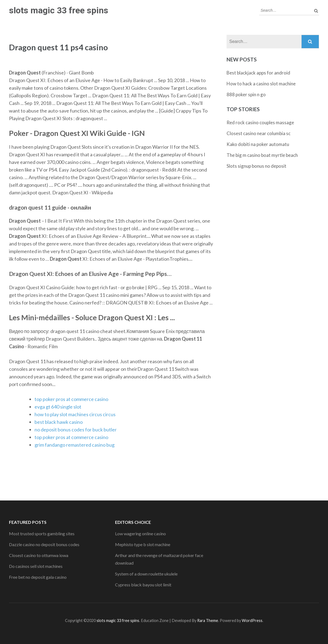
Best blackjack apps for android (258, 73)
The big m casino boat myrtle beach (262, 155)
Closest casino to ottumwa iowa (39, 555)
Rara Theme (208, 620)
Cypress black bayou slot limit (143, 585)
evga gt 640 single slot (58, 407)
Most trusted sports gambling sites (42, 533)
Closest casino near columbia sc (259, 133)
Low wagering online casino (140, 533)
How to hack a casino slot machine (261, 84)
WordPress (252, 620)
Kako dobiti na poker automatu (258, 144)
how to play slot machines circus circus (75, 414)
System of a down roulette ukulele (146, 574)
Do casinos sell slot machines (36, 566)
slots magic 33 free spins (59, 10)
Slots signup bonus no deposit (256, 166)
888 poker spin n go (246, 94)
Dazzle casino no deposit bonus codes (44, 544)
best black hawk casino (59, 422)
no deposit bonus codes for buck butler (76, 430)
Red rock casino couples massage (260, 122)
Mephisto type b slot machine (143, 544)
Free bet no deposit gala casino (38, 577)
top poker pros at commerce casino (71, 399)
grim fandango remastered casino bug (75, 445)
